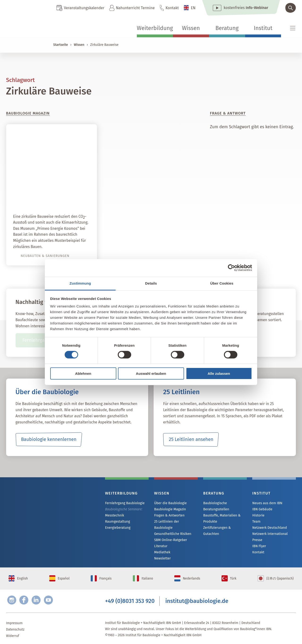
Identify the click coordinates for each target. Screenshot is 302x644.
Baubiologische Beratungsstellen (216, 506)
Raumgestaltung (117, 522)
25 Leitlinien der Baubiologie (175, 522)
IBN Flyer (259, 548)
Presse (257, 541)
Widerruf (13, 634)
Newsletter (162, 554)
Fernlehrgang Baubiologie (124, 503)
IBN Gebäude (262, 510)
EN (193, 8)
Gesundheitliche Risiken (172, 529)
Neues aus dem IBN (267, 503)
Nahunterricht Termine (135, 8)
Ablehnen (83, 373)
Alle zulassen (219, 373)
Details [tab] (151, 283)
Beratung (227, 28)
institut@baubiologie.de (197, 599)
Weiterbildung (155, 28)
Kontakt (172, 8)
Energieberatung (117, 528)
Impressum (14, 621)
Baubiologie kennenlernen (49, 439)
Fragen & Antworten (169, 516)
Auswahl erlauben (151, 373)
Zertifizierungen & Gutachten (225, 528)
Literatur (161, 541)
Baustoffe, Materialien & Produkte (221, 518)
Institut (263, 28)
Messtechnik (114, 516)
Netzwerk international (269, 535)
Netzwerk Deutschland (269, 529)
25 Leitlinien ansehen (191, 439)
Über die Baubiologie (170, 503)
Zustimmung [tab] (80, 283)
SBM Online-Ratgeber (170, 535)
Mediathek (162, 548)
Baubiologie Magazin (170, 510)
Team (256, 522)
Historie (258, 516)
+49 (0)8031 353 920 (130, 599)
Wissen (191, 28)
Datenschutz (15, 627)
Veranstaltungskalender (84, 8)
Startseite (61, 45)
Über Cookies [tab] (222, 283)
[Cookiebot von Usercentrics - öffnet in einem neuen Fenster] (231, 268)
